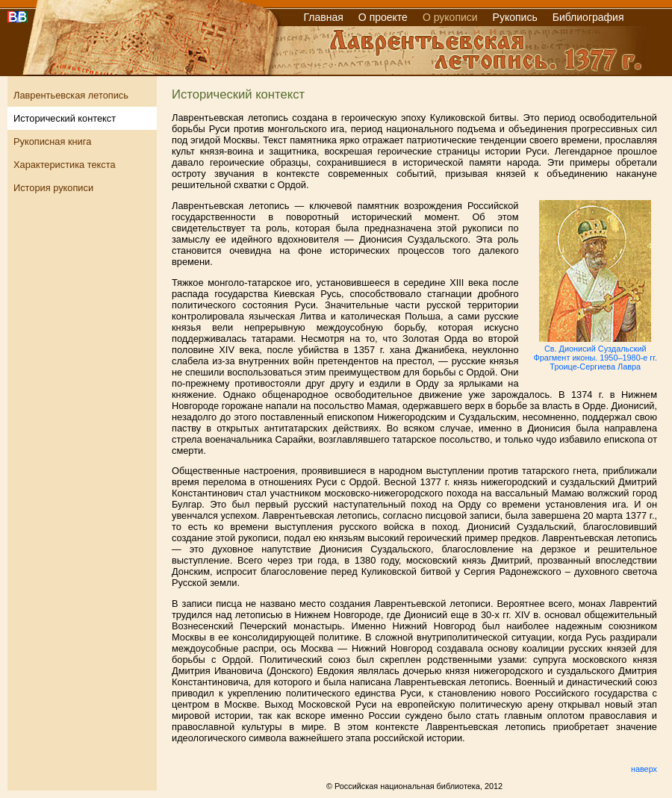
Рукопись (515, 17)
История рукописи (53, 188)
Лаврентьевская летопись (71, 95)
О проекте (383, 17)
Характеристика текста (65, 165)
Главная (324, 17)
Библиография (588, 17)
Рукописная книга (52, 141)
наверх (644, 769)
